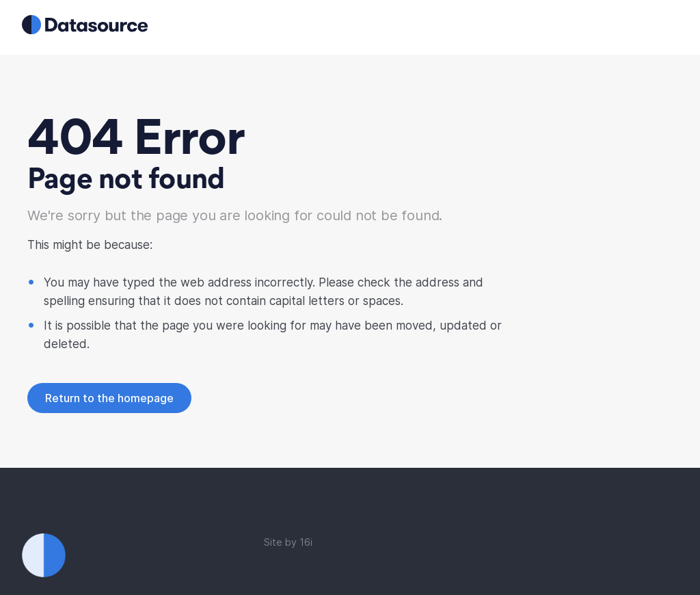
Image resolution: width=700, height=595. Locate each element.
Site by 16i (288, 542)
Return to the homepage (109, 398)
